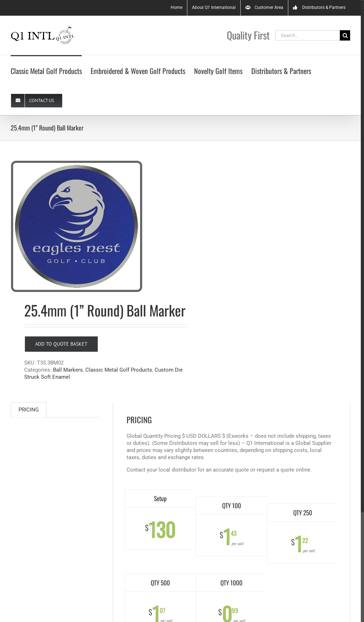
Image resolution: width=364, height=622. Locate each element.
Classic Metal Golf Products (119, 370)
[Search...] (307, 35)
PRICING (29, 410)
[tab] (29, 410)
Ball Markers (68, 370)
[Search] (345, 35)
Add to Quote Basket (61, 344)
